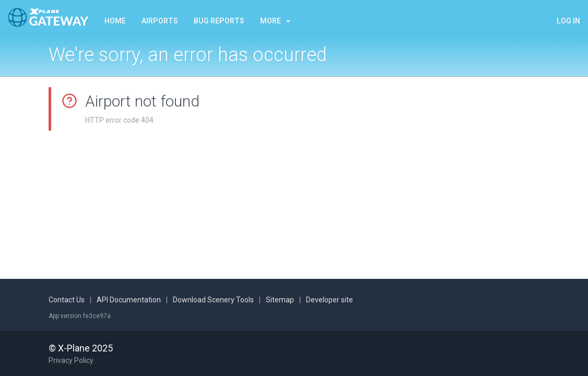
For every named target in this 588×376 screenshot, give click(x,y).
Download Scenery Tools (213, 300)
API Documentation (129, 300)
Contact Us (67, 300)
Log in (568, 21)
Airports (160, 21)
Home (115, 21)
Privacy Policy (71, 360)
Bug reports (219, 21)
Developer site (330, 300)
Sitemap (280, 300)
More (275, 21)
